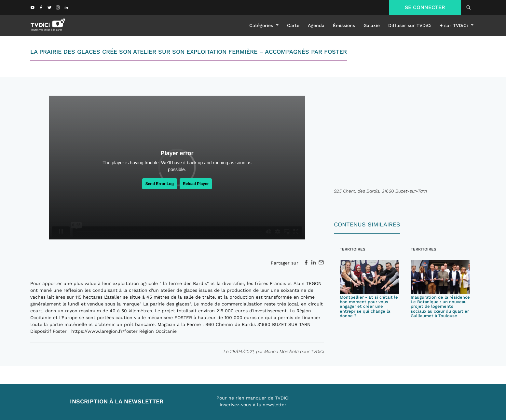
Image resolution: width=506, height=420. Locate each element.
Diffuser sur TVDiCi (410, 25)
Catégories (262, 25)
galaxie (372, 25)
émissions (344, 25)
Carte (293, 25)
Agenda (316, 25)
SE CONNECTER (425, 7)
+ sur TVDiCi (455, 25)
